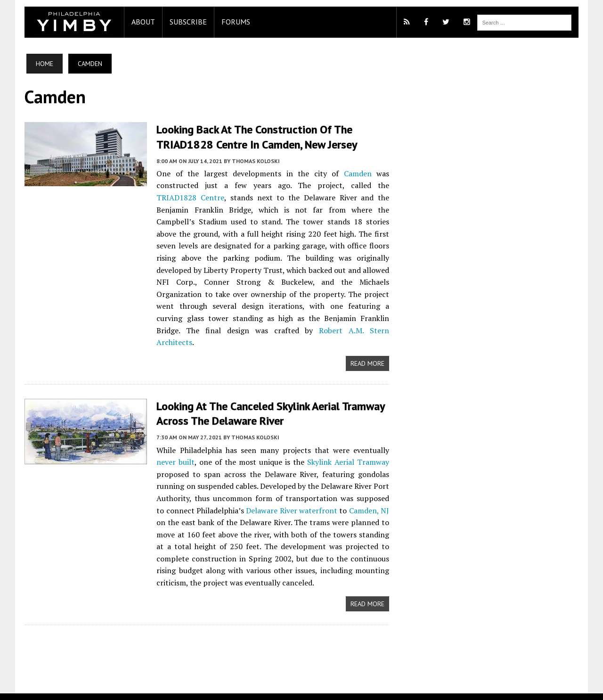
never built (175, 450)
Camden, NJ (358, 498)
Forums (235, 22)
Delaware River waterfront (281, 498)
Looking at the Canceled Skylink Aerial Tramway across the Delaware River (272, 402)
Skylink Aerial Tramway (348, 450)
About (142, 22)
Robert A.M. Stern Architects (215, 330)
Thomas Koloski (255, 161)
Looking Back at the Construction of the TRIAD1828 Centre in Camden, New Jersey (256, 137)
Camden (358, 173)
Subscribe (187, 22)
